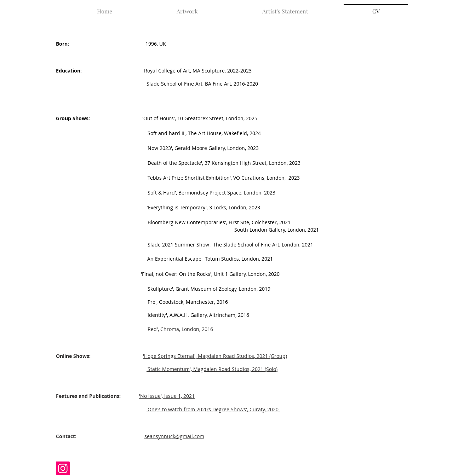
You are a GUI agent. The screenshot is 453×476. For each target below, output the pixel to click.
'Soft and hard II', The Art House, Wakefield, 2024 (158, 133)
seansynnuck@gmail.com (174, 436)
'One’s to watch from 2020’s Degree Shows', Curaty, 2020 (213, 409)
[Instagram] (63, 468)
